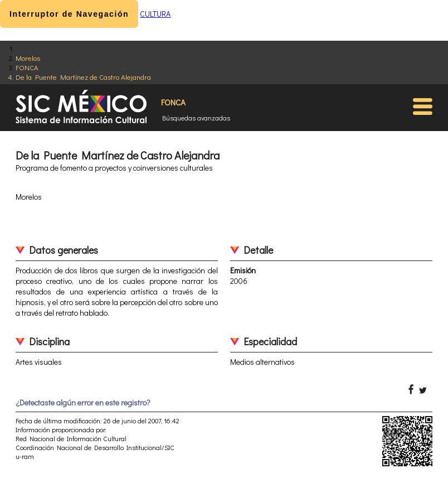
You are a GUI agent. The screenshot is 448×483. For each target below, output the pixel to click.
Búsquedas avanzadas (196, 118)
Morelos (28, 58)
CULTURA (155, 14)
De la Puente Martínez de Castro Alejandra (83, 77)
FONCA (27, 67)
